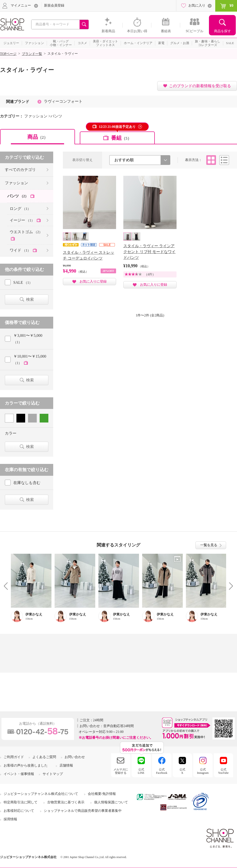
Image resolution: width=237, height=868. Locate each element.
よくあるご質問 (44, 757)
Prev (8, 586)
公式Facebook (162, 771)
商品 (37, 137)
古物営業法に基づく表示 (66, 802)
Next (229, 586)
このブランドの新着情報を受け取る (200, 86)
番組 (121, 138)
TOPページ (8, 54)
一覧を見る (209, 545)
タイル (211, 160)
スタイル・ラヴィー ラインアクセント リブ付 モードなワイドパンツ (149, 252)
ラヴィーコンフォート (63, 101)
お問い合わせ (75, 757)
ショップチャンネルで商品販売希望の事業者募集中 (83, 811)
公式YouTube (223, 771)
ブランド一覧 (32, 54)
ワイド (21, 250)
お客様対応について (19, 811)
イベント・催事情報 (19, 774)
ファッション (16, 183)
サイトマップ (53, 774)
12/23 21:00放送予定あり (117, 127)
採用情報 (10, 819)
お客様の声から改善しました (26, 765)
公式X (182, 771)
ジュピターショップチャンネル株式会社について (41, 794)
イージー (23, 220)
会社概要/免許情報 (102, 794)
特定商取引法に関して (21, 802)
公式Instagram (203, 771)
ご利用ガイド (14, 757)
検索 (30, 299)
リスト (224, 160)
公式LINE (141, 771)
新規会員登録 (54, 5)
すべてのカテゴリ (20, 170)
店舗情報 (66, 765)
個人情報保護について (111, 802)
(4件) (150, 274)
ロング (20, 209)
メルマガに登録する (121, 771)
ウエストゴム (26, 232)
